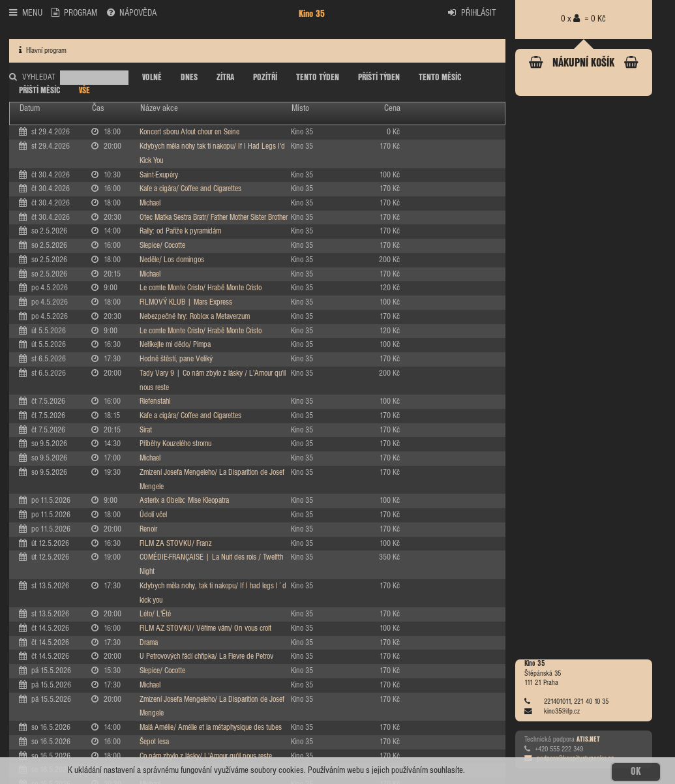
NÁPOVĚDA (132, 13)
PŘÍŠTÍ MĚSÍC (39, 91)
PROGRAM (74, 13)
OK (636, 772)
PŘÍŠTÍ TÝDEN (379, 78)
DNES (189, 78)
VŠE (84, 91)
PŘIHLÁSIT (472, 13)
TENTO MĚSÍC (440, 78)
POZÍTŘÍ (265, 78)
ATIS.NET (588, 739)
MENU (25, 13)
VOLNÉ (152, 78)
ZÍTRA (225, 78)
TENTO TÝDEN (318, 78)
